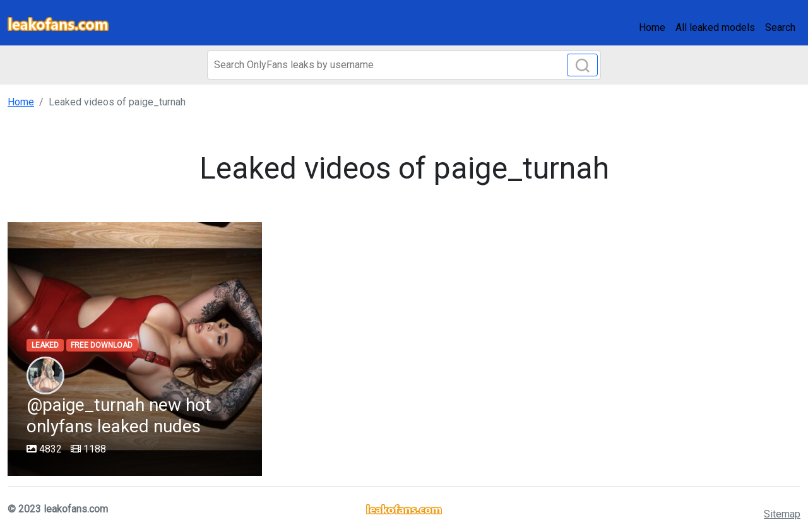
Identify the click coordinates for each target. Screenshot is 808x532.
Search (780, 27)
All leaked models (715, 27)
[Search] (404, 65)
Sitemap (782, 514)
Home (652, 27)
